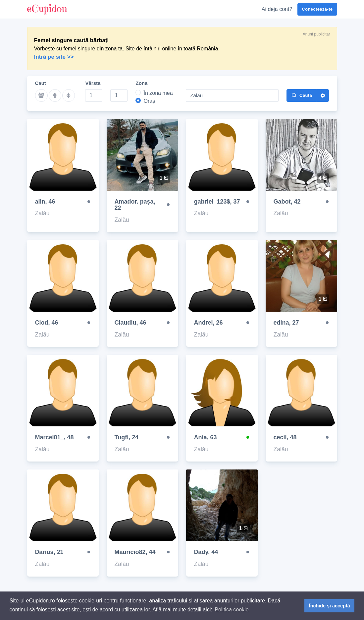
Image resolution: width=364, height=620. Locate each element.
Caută (302, 95)
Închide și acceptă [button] (330, 606)
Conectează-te (317, 9)
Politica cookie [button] (232, 610)
